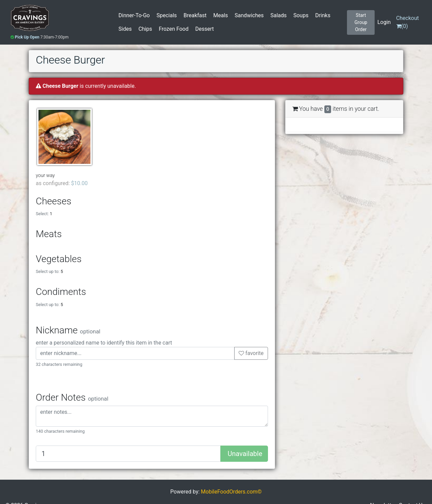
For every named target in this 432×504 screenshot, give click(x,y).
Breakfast (195, 15)
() (408, 22)
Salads (278, 15)
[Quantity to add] (128, 454)
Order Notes (72, 397)
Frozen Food (173, 29)
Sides (125, 29)
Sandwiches (249, 15)
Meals (221, 15)
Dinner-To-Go (134, 15)
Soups (301, 15)
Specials (167, 15)
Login (384, 22)
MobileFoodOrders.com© (231, 492)
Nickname (68, 330)
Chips (145, 29)
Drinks (323, 15)
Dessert (204, 29)
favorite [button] (251, 353)
